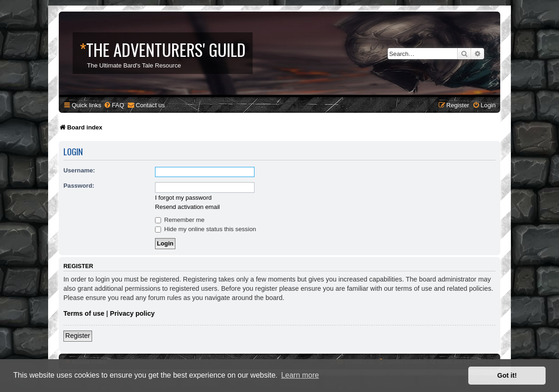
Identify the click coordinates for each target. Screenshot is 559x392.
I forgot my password (183, 198)
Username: (79, 170)
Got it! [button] (507, 375)
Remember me (180, 220)
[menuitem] (114, 105)
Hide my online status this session (205, 229)
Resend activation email (187, 207)
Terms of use (84, 313)
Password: (79, 186)
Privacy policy (133, 313)
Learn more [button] (300, 375)
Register (78, 336)
